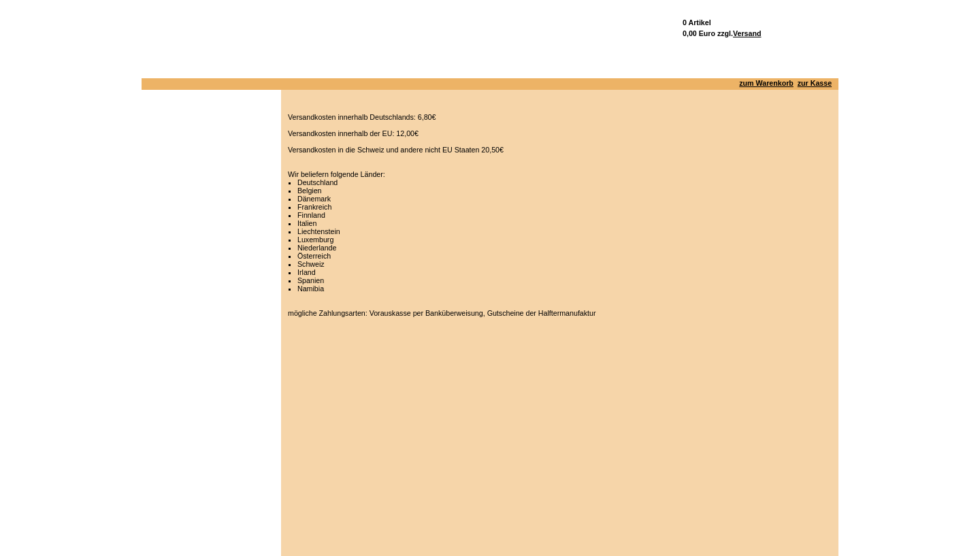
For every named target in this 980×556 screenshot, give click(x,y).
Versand (747, 33)
